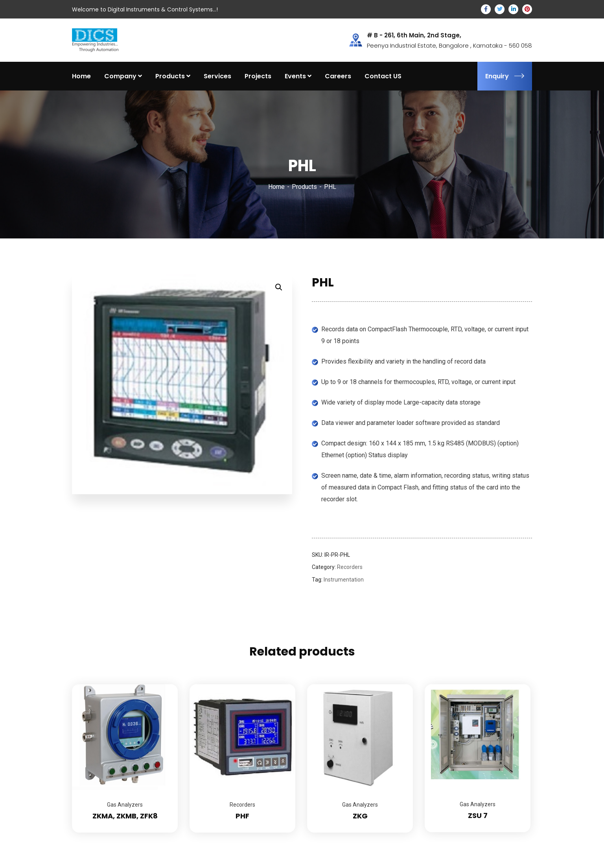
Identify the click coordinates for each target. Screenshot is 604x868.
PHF (242, 816)
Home (276, 187)
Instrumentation (344, 580)
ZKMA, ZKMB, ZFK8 (125, 816)
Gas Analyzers (125, 805)
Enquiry (505, 76)
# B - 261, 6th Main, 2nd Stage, (414, 35)
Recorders (350, 567)
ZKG (360, 816)
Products (304, 187)
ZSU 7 (478, 815)
